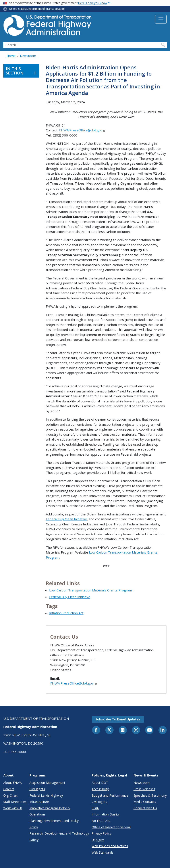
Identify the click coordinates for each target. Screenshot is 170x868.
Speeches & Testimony (150, 795)
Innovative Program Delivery (50, 808)
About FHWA (13, 783)
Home (11, 56)
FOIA (95, 808)
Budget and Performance (110, 795)
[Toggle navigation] (161, 19)
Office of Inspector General (111, 827)
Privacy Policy (101, 833)
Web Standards (102, 852)
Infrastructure (39, 802)
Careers (9, 789)
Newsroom (28, 56)
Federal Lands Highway (46, 795)
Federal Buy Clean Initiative (66, 519)
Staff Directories (15, 802)
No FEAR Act (101, 821)
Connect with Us (145, 808)
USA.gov (98, 840)
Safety (34, 840)
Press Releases (144, 789)
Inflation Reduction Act (66, 613)
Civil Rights (37, 789)
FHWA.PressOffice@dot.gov (82, 130)
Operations (37, 814)
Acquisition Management (47, 783)
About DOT (100, 783)
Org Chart (10, 795)
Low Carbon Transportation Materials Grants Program (91, 590)
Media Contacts (145, 802)
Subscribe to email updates (118, 719)
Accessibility (100, 789)
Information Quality (106, 814)
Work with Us (13, 808)
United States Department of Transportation (37, 9)
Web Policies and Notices (110, 846)
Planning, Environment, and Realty (54, 821)
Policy (34, 827)
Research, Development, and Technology (59, 833)
